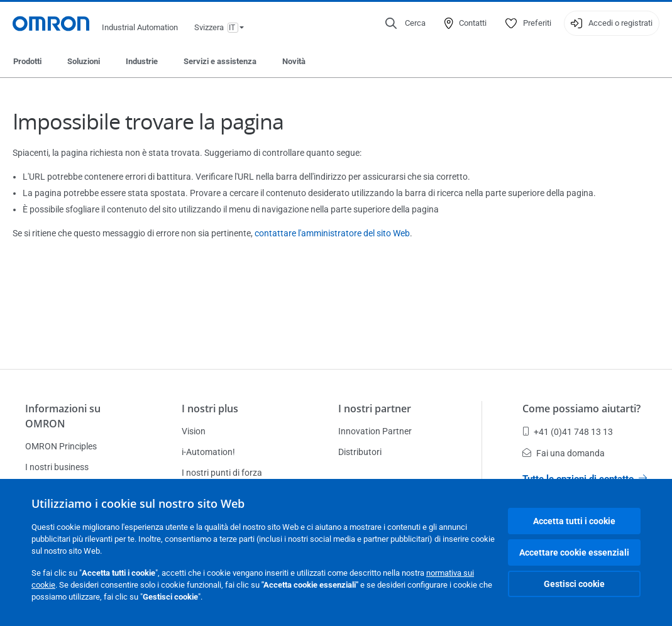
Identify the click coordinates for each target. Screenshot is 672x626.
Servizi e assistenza (220, 61)
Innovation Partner (375, 431)
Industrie (142, 61)
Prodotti (27, 61)
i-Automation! (208, 452)
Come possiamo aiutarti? (581, 409)
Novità (294, 61)
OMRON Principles (61, 446)
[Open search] (405, 23)
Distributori (360, 452)
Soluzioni (84, 61)
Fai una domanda (564, 453)
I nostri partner (375, 409)
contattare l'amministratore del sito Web (332, 233)
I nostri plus (210, 409)
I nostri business (57, 467)
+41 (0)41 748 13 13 (568, 432)
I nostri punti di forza (222, 473)
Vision (194, 431)
